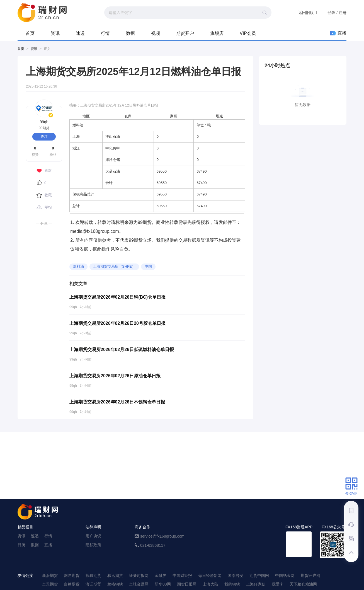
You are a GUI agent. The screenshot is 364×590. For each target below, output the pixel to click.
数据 (130, 33)
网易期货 (72, 576)
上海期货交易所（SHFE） (114, 266)
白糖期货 (72, 584)
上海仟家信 (256, 584)
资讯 (55, 33)
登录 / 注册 (337, 13)
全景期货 (50, 584)
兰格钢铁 (115, 584)
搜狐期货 (93, 576)
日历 (21, 545)
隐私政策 (93, 545)
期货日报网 (187, 584)
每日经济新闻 (210, 576)
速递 (80, 33)
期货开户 (185, 33)
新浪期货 (50, 576)
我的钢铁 (232, 584)
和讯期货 (115, 576)
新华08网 (163, 584)
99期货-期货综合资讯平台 (42, 13)
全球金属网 (139, 584)
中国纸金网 (285, 576)
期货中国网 (259, 576)
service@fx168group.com (162, 536)
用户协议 (93, 536)
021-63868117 (153, 545)
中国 (148, 266)
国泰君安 (236, 576)
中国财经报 (182, 576)
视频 (156, 33)
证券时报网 (139, 576)
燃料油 (78, 266)
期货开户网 (310, 576)
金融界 (161, 576)
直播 (338, 33)
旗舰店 (217, 33)
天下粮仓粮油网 (303, 584)
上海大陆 (210, 584)
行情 (105, 33)
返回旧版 (306, 13)
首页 (30, 33)
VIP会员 (248, 33)
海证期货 (93, 584)
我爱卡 (278, 584)
